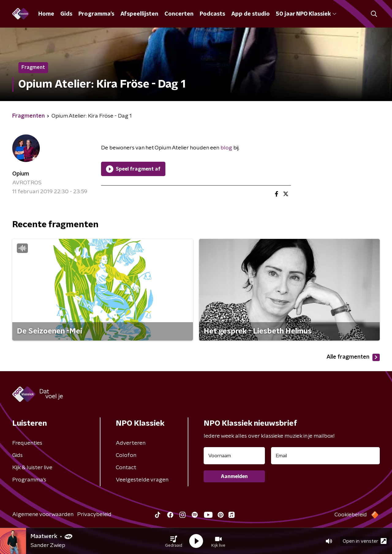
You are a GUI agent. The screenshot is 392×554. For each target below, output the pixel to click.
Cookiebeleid (351, 515)
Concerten (179, 14)
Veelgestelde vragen (142, 480)
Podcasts (212, 14)
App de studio (251, 14)
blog (226, 148)
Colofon (126, 455)
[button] (174, 541)
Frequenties (27, 443)
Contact (126, 468)
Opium (21, 174)
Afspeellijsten (139, 14)
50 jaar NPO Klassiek (306, 14)
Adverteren (131, 443)
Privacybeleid (94, 514)
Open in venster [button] (365, 541)
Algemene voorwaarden (43, 514)
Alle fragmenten (353, 357)
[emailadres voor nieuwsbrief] (325, 456)
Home (46, 14)
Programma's (96, 14)
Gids (66, 14)
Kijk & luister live (32, 468)
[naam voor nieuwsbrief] (234, 456)
